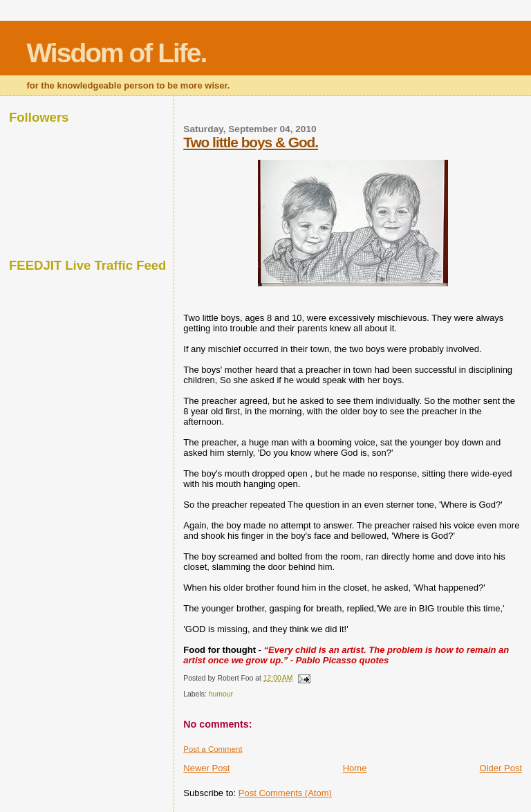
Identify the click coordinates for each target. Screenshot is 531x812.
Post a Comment (213, 749)
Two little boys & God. (251, 142)
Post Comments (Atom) (285, 793)
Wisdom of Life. (116, 53)
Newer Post (206, 768)
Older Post (501, 768)
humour (221, 694)
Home (355, 768)
